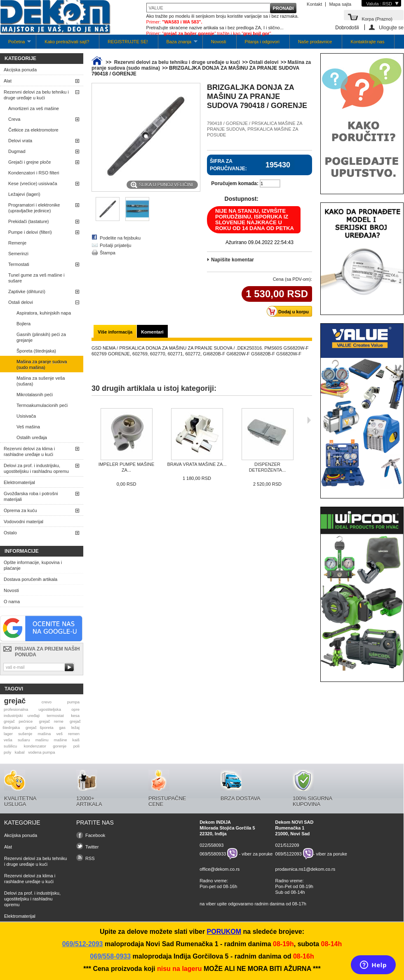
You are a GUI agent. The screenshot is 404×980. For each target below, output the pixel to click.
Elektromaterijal (19, 482)
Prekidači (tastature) (28, 221)
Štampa (108, 253)
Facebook (95, 835)
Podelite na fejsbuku (120, 238)
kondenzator (35, 746)
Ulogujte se (391, 27)
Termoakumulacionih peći (42, 405)
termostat (55, 716)
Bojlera (23, 324)
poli (76, 746)
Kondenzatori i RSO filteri (34, 173)
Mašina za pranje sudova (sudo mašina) (42, 364)
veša (8, 740)
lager (8, 734)
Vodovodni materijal (23, 522)
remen (74, 734)
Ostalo (10, 533)
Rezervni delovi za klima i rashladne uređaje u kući (29, 451)
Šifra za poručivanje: (228, 165)
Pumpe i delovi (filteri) (30, 232)
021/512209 (287, 845)
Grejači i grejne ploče (29, 162)
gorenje (60, 746)
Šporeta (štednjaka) (36, 351)
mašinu (42, 740)
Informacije (22, 551)
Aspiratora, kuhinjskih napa (44, 313)
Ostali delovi (21, 302)
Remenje (17, 243)
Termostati (19, 264)
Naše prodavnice (315, 42)
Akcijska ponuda (20, 70)
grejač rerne (51, 721)
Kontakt (314, 4)
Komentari (152, 332)
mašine (61, 740)
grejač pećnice (18, 721)
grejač (15, 701)
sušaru (24, 740)
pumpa (73, 702)
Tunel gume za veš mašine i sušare (36, 278)
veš (59, 734)
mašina (44, 734)
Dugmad (17, 151)
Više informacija (115, 332)
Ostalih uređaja (32, 437)
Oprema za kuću (20, 510)
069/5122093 (289, 854)
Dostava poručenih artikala (31, 579)
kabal (20, 752)
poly (7, 752)
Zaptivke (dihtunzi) (27, 291)
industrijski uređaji (22, 716)
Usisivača (26, 416)
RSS (90, 858)
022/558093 (211, 845)
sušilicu (10, 746)
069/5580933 (213, 854)
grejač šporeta (40, 727)
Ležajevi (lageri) (24, 194)
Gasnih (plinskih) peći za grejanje (41, 337)
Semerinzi (18, 254)
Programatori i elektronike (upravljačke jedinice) (34, 208)
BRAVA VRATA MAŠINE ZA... (197, 464)
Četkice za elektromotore (33, 130)
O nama (12, 602)
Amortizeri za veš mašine (34, 108)
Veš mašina (28, 427)
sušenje (25, 734)
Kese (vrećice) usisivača (33, 183)
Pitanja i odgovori (262, 42)
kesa (75, 716)
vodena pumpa (41, 752)
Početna (15, 44)
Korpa (377, 18)
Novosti (219, 42)
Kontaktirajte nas (367, 42)
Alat (8, 81)
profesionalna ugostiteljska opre (42, 709)
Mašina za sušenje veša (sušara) (41, 381)
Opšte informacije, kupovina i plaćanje (33, 565)
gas (62, 727)
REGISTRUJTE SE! (128, 42)
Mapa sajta (340, 4)
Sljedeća (309, 420)
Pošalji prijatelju (115, 245)
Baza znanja (178, 44)
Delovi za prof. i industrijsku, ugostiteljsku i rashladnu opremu (36, 468)
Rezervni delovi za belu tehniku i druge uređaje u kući (36, 95)
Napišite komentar (233, 260)
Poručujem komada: (235, 183)
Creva (14, 119)
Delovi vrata (20, 141)
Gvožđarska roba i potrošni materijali (31, 496)
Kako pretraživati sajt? (67, 42)
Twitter (92, 847)
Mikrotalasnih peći (35, 395)
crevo (47, 702)
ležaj (75, 727)
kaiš (76, 740)
